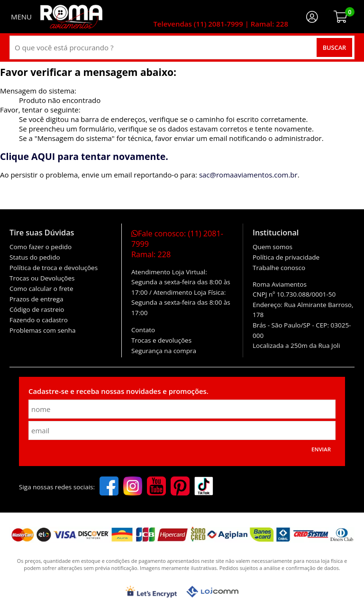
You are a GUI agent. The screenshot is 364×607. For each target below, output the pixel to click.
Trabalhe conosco (279, 268)
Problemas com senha (43, 330)
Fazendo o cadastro (39, 320)
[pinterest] (180, 487)
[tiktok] (204, 487)
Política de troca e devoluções (54, 268)
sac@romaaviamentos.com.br (248, 175)
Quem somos (273, 247)
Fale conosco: (177, 244)
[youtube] (156, 487)
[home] (71, 17)
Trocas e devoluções (161, 340)
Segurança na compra (164, 351)
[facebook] (109, 487)
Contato (143, 330)
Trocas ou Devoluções (42, 278)
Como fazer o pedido (41, 247)
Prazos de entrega (36, 299)
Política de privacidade (286, 257)
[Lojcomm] (212, 592)
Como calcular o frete (41, 289)
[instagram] (133, 487)
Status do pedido (35, 257)
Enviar (321, 449)
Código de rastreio (37, 309)
